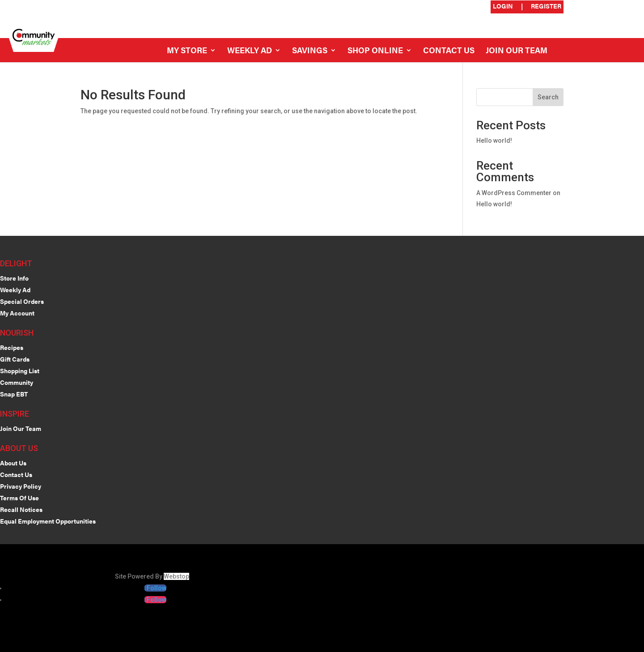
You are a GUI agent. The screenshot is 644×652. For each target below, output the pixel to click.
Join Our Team (517, 51)
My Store (187, 51)
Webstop (176, 576)
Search (548, 97)
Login (503, 6)
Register (546, 6)
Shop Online (375, 51)
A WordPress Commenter (514, 193)
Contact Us (449, 51)
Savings (310, 51)
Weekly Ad (250, 51)
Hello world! (494, 141)
